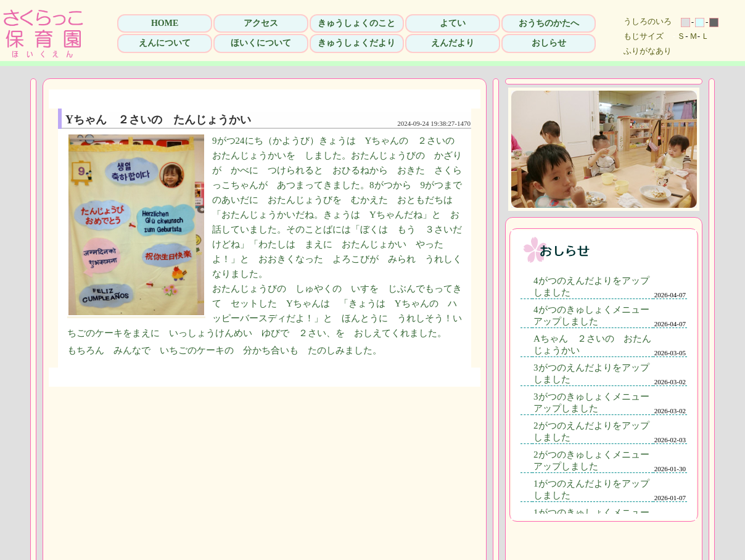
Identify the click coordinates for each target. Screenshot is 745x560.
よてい (453, 23)
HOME (165, 23)
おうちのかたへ (549, 23)
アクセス (261, 23)
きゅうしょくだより (356, 43)
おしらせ (549, 43)
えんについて (165, 43)
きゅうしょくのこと (356, 23)
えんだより (453, 43)
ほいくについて (261, 43)
